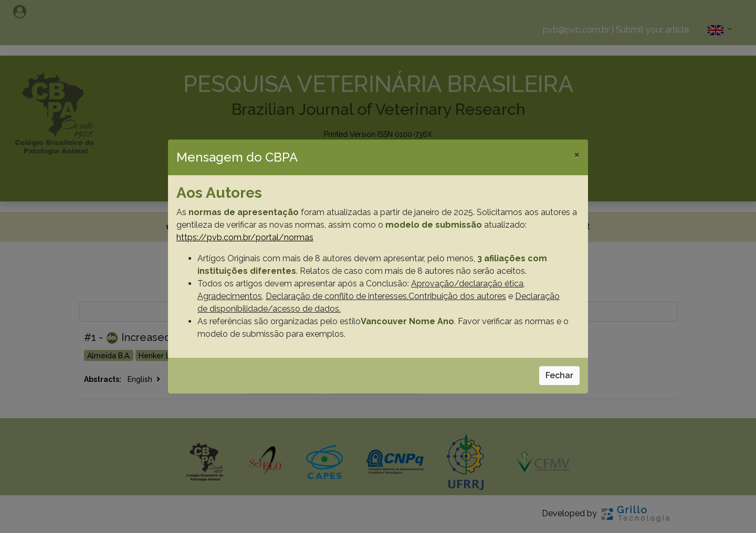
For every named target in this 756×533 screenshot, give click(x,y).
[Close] (577, 154)
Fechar (559, 375)
